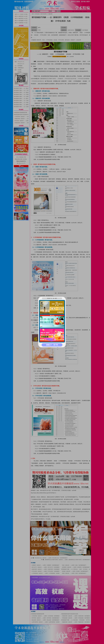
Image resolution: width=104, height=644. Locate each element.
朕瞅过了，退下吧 (52, 345)
